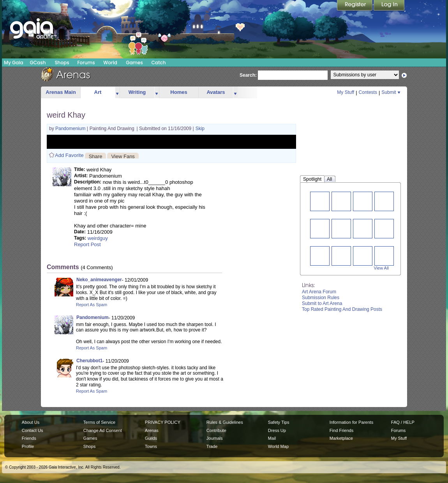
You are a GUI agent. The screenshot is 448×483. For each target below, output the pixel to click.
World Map (278, 446)
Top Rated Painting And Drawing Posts (342, 309)
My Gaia (13, 63)
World (110, 63)
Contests (368, 92)
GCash (38, 63)
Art (98, 92)
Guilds (151, 438)
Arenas (152, 430)
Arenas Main (61, 92)
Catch (159, 63)
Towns (151, 446)
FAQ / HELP (403, 422)
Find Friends (341, 430)
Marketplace (341, 438)
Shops (62, 63)
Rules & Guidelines (225, 422)
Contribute (216, 430)
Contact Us (33, 430)
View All (381, 268)
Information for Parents (351, 422)
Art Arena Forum (319, 292)
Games (134, 63)
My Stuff (346, 92)
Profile (28, 446)
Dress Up (277, 430)
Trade (212, 446)
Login (389, 6)
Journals (215, 438)
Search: (248, 75)
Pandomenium (71, 129)
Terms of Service (99, 422)
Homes (179, 92)
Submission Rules (321, 298)
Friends (29, 438)
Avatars (216, 92)
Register (355, 6)
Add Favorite (69, 155)
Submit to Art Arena (322, 303)
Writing (137, 92)
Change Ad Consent (103, 430)
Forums (86, 63)
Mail (272, 438)
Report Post (87, 244)
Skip (200, 129)
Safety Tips (279, 422)
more (117, 93)
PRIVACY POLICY (163, 422)
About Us (31, 422)
